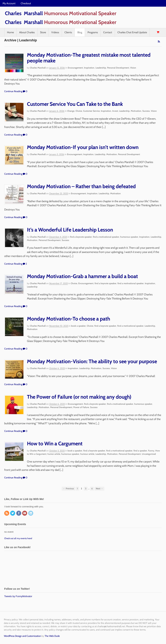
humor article (54, 454)
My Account (9, 3)
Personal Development (118, 68)
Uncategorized (149, 454)
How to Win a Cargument (55, 443)
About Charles (27, 32)
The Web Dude (52, 636)
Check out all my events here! (18, 538)
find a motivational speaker (106, 237)
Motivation (136, 111)
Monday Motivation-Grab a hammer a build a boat (82, 276)
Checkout (26, 3)
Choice (79, 111)
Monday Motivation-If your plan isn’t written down (83, 147)
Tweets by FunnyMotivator (18, 596)
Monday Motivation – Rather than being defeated (81, 186)
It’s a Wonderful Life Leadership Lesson (70, 230)
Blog (80, 32)
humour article (87, 454)
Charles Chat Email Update (132, 32)
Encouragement (75, 68)
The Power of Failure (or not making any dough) (79, 397)
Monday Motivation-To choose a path (69, 319)
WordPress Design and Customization (22, 636)
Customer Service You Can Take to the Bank (75, 104)
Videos (55, 32)
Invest (115, 111)
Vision (133, 68)
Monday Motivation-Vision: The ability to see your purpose (92, 361)
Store (43, 32)
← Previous (68, 489)
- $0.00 (158, 32)
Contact (108, 32)
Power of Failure (81, 407)
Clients (68, 32)
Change (71, 111)
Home (10, 32)
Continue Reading (13, 91)
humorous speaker (129, 237)
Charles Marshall (38, 68)
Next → (99, 489)
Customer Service (91, 111)
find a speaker (140, 451)
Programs (93, 32)
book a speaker (78, 326)
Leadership (101, 68)
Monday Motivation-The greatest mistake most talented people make (89, 58)
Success (146, 111)
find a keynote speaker (81, 237)
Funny (151, 451)
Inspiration (89, 68)
